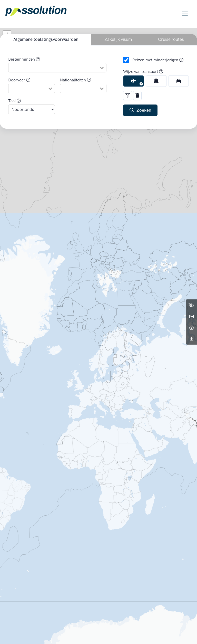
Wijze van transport (143, 72)
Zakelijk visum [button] (118, 39)
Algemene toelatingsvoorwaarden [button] (46, 39)
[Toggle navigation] (185, 14)
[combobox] (57, 68)
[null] (54, 68)
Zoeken (140, 110)
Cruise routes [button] (171, 39)
